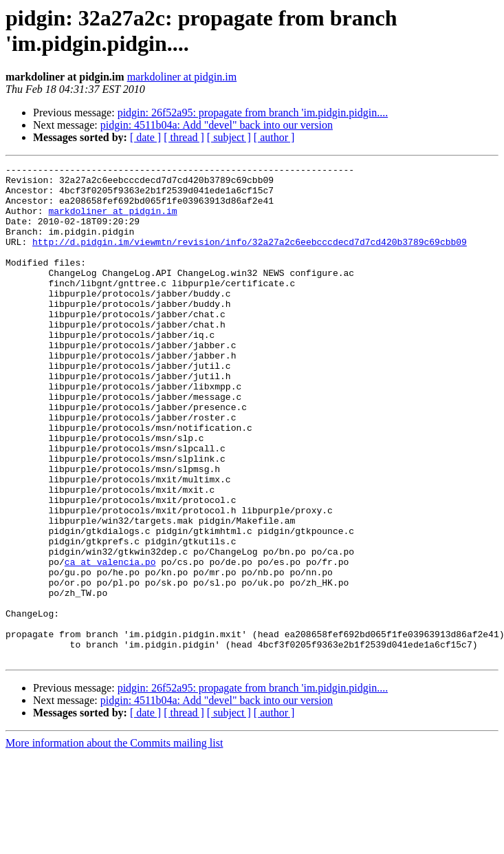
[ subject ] (229, 137)
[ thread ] (184, 137)
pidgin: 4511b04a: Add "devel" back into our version (217, 125)
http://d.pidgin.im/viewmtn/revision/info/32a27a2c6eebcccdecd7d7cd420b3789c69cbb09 (250, 258)
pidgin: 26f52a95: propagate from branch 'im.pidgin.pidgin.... (253, 113)
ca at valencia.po (110, 642)
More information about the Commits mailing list (114, 842)
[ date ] (145, 137)
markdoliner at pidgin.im (182, 77)
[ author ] (274, 137)
